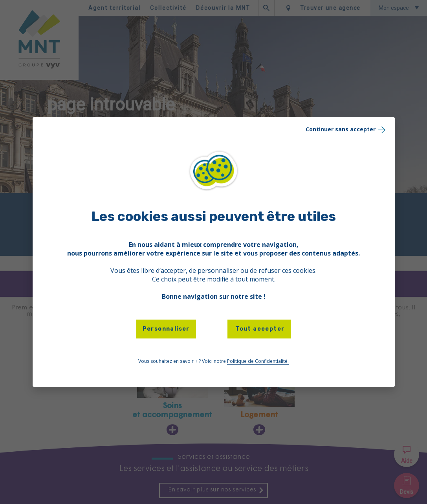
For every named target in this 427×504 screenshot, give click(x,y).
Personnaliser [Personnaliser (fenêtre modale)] (166, 329)
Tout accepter (259, 329)
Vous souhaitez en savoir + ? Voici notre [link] (213, 361)
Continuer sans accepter (346, 130)
